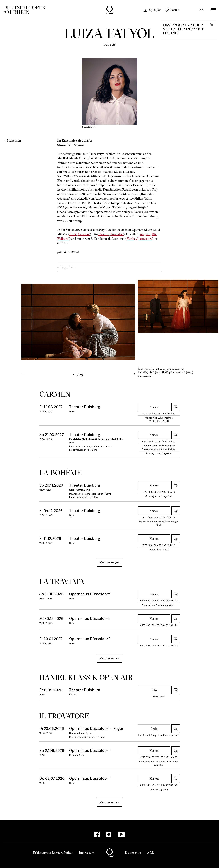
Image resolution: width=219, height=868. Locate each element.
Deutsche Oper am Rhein (24, 10)
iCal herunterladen (176, 407)
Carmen (55, 394)
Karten (175, 10)
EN (201, 10)
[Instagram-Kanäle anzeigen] (109, 834)
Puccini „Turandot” (111, 234)
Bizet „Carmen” (80, 234)
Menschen (14, 140)
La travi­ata (62, 581)
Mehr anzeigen (110, 562)
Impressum (87, 853)
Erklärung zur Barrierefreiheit (53, 853)
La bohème (60, 473)
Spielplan (155, 10)
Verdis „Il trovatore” (140, 239)
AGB (151, 853)
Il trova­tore (64, 716)
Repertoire (68, 267)
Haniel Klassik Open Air (86, 677)
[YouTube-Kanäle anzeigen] (121, 834)
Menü (213, 10)
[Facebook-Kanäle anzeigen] (97, 834)
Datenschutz (133, 853)
